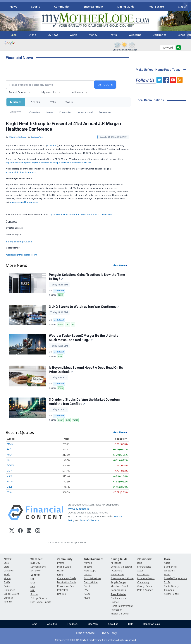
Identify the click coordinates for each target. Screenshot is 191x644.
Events (61, 563)
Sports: (35, 575)
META (10, 471)
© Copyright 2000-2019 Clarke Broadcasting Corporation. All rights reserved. (95, 640)
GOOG (10, 465)
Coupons (169, 590)
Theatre (88, 567)
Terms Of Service (89, 520)
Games (88, 574)
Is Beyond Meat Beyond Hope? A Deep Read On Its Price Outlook (86, 370)
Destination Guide (67, 582)
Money (93, 35)
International (85, 112)
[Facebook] (20, 531)
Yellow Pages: (172, 594)
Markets (16, 102)
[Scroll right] (186, 6)
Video (167, 574)
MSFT (9, 476)
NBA (33, 586)
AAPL (9, 449)
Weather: (37, 559)
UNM (68, 420)
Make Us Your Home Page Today (158, 70)
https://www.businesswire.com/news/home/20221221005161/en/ (81, 214)
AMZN (10, 444)
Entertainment (93, 6)
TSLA (60, 356)
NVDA (10, 481)
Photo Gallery (171, 586)
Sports (36, 6)
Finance (115, 602)
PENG (61, 295)
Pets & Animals (145, 590)
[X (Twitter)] (12, 531)
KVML (87, 590)
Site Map (93, 624)
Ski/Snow (36, 571)
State (32, 35)
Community (62, 6)
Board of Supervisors (175, 578)
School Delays (11, 594)
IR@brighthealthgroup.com (19, 242)
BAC (9, 460)
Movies (88, 563)
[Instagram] (38, 531)
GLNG (61, 324)
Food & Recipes (92, 578)
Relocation (116, 610)
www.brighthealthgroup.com (24, 202)
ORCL (10, 487)
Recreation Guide (67, 586)
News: (8, 559)
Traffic (113, 35)
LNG (67, 324)
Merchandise (144, 567)
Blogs (60, 574)
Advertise (113, 624)
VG (73, 324)
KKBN (87, 598)
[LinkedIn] (29, 531)
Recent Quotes (18, 92)
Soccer (34, 594)
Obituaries (159, 35)
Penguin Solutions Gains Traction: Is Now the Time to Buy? (87, 277)
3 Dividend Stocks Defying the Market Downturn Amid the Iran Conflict (85, 402)
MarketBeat (59, 291)
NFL (32, 579)
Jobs (140, 563)
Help (131, 624)
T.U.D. (167, 582)
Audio (167, 563)
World (74, 35)
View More (119, 265)
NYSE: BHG (52, 146)
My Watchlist (49, 92)
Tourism (8, 602)
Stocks (36, 102)
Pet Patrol (63, 590)
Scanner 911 (171, 567)
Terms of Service (85, 633)
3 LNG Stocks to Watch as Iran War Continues (84, 307)
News (13, 6)
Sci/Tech (8, 598)
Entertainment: (94, 559)
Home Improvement (122, 606)
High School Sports (41, 602)
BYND (60, 388)
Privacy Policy (109, 633)
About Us (52, 624)
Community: (65, 559)
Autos (140, 571)
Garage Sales (144, 586)
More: (168, 559)
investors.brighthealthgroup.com (22, 172)
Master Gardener (120, 614)
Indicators (77, 92)
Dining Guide (126, 6)
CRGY (60, 420)
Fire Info (62, 594)
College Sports (38, 598)
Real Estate (156, 6)
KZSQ (87, 594)
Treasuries (105, 112)
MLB (33, 583)
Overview (35, 112)
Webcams (135, 35)
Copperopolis (118, 590)
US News (53, 35)
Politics (7, 586)
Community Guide (67, 578)
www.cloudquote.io (78, 509)
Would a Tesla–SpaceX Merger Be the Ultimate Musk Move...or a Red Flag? (84, 338)
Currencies (65, 112)
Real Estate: (119, 594)
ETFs (53, 102)
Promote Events (146, 578)
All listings (116, 563)
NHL (33, 590)
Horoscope (90, 571)
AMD (9, 455)
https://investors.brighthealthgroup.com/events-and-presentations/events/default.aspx (48, 163)
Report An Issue (152, 624)
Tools (69, 102)
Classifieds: (144, 559)
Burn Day (35, 563)
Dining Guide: (119, 559)
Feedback (73, 624)
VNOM (75, 420)
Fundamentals (118, 598)
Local (14, 35)
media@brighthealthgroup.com (21, 255)
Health (61, 571)
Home (34, 624)
